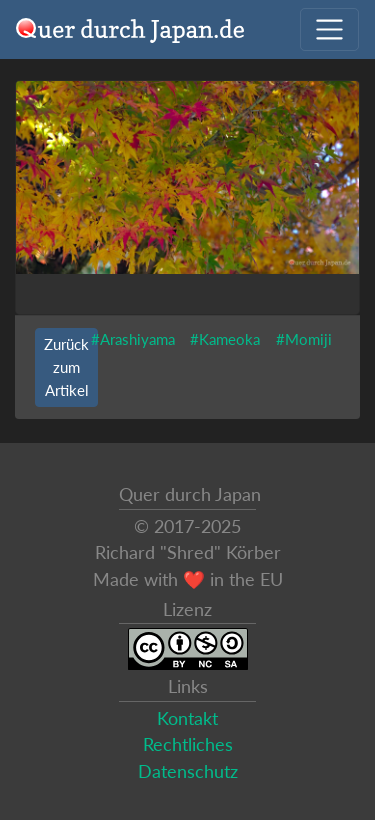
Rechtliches (188, 744)
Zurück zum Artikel (66, 367)
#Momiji (304, 339)
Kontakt (187, 718)
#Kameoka (225, 339)
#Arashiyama (133, 339)
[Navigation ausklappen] (329, 29)
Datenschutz (188, 771)
